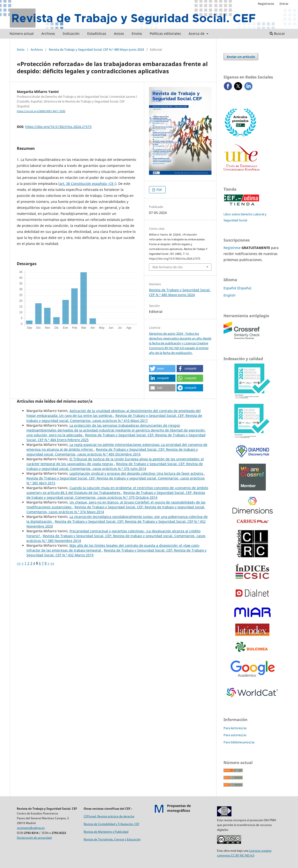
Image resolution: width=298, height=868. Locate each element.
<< (19, 563)
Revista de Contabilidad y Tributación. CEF (112, 824)
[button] (162, 369)
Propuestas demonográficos (179, 808)
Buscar (277, 33)
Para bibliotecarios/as (239, 742)
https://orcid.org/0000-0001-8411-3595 (41, 111)
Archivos (48, 33)
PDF (159, 190)
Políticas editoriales (165, 33)
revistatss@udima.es (31, 828)
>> (52, 563)
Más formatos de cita (167, 267)
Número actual (22, 33)
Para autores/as (235, 735)
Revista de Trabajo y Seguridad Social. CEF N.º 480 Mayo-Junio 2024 (96, 49)
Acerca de (197, 33)
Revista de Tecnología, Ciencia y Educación (112, 839)
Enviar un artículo (241, 57)
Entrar (284, 4)
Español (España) (237, 288)
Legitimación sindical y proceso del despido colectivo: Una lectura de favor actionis (137, 473)
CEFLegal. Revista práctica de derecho (109, 816)
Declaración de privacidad (34, 838)
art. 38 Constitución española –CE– (87, 184)
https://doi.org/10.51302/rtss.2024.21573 (58, 127)
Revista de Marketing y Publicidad (106, 832)
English (230, 295)
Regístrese (232, 248)
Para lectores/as (235, 728)
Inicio (21, 49)
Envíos (137, 33)
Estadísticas (97, 33)
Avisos (119, 33)
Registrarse (266, 4)
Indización (71, 33)
